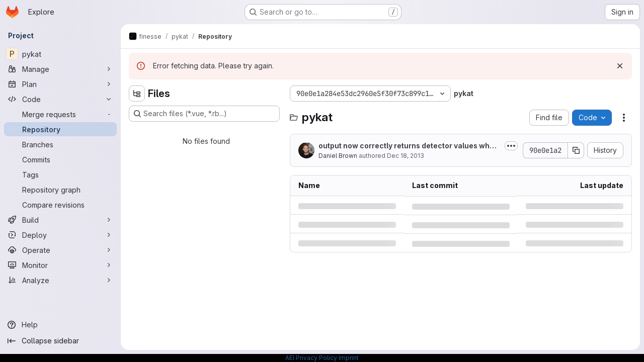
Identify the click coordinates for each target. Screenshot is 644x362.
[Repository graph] (60, 190)
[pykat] (60, 54)
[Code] (60, 99)
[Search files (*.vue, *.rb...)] (204, 114)
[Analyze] (60, 280)
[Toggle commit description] (511, 146)
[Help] (60, 325)
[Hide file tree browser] (137, 94)
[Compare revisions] (60, 205)
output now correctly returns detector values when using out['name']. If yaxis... (409, 146)
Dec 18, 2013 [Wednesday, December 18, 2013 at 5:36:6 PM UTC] (406, 156)
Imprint (349, 358)
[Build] (60, 220)
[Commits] (60, 159)
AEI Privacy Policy (311, 358)
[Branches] (60, 144)
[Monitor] (60, 265)
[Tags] (60, 174)
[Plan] (60, 84)
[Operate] (60, 250)
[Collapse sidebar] (60, 341)
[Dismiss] (620, 66)
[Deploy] (60, 235)
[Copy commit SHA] (576, 150)
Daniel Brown (338, 156)
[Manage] (60, 69)
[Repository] (60, 129)
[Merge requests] (60, 114)
